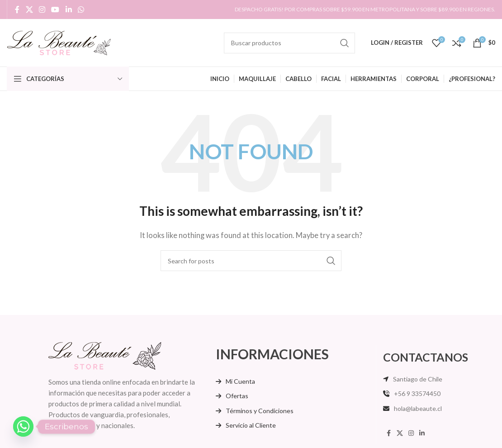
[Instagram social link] (42, 10)
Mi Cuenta (240, 381)
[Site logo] (59, 42)
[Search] (289, 43)
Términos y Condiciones (260, 411)
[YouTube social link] (55, 10)
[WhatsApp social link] (81, 10)
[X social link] (29, 10)
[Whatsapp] (23, 427)
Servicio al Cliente (251, 425)
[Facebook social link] (17, 10)
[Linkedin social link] (69, 10)
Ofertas (237, 396)
